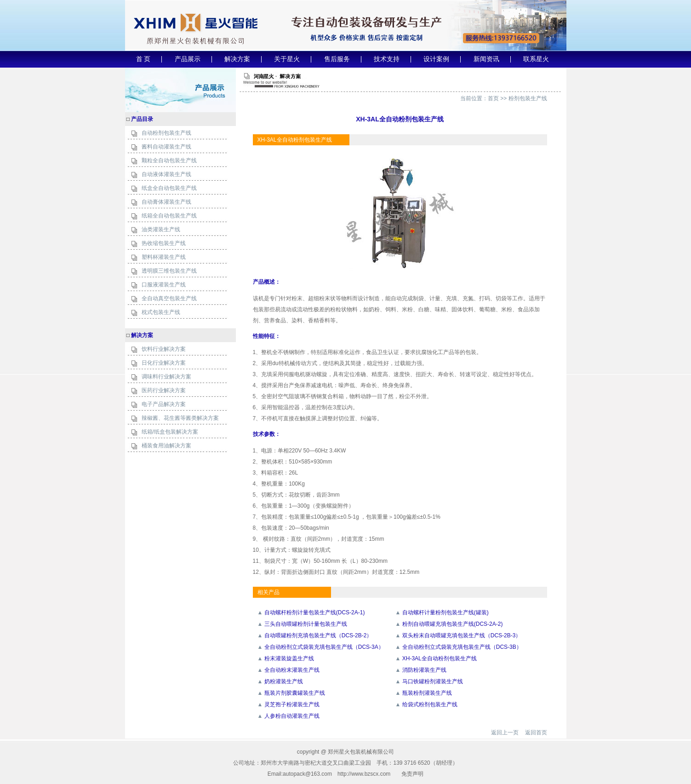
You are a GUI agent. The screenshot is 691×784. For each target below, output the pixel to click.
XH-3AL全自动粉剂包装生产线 (440, 658)
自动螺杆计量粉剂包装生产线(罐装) (445, 612)
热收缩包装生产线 (164, 243)
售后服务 (337, 59)
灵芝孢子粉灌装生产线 (292, 704)
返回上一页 (505, 732)
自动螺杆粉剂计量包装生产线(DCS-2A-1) (315, 612)
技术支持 (387, 59)
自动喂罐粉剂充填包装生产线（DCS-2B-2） (318, 635)
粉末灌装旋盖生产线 (289, 658)
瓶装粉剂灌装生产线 (427, 693)
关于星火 (287, 59)
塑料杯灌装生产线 (164, 257)
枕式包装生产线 (161, 312)
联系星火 (536, 59)
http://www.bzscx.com (364, 774)
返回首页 (536, 732)
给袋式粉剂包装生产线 (430, 704)
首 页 (143, 59)
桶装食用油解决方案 (166, 446)
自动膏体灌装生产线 (166, 202)
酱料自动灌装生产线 (166, 147)
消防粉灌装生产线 (424, 670)
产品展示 (188, 59)
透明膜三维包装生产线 (169, 271)
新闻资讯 (486, 59)
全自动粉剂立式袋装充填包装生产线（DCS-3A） (324, 647)
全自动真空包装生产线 (169, 298)
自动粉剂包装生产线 (166, 133)
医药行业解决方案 (164, 390)
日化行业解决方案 (164, 363)
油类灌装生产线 (161, 229)
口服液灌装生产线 (164, 285)
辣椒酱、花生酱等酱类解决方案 (180, 418)
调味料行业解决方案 (166, 377)
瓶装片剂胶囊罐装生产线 (295, 693)
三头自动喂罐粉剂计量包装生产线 (306, 624)
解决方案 (237, 59)
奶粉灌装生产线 (284, 681)
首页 (493, 98)
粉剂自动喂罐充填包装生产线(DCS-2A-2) (453, 624)
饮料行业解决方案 (164, 349)
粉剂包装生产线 (528, 98)
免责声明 (412, 774)
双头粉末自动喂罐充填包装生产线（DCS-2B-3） (462, 635)
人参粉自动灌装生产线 (292, 716)
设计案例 (436, 59)
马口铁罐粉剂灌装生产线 (433, 681)
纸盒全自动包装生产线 (169, 188)
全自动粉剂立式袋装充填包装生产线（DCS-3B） (462, 647)
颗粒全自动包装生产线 (169, 160)
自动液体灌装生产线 (166, 174)
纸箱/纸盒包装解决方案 (170, 432)
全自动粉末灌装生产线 (292, 670)
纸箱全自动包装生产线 (169, 216)
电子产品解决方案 (164, 404)
